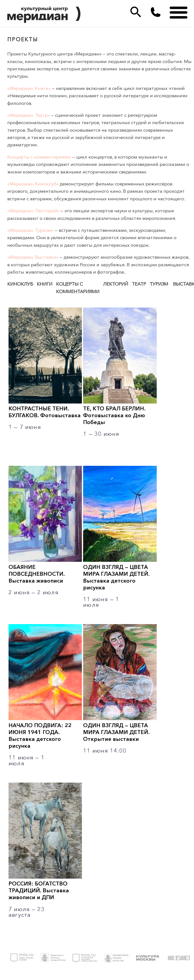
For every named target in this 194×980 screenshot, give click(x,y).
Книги (45, 284)
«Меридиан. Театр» (29, 115)
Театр (139, 284)
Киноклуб (20, 284)
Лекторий (116, 284)
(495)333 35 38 (156, 12)
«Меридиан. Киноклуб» (33, 184)
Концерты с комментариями (39, 157)
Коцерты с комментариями (78, 288)
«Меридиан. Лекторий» (33, 211)
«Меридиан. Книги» (29, 88)
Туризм (159, 284)
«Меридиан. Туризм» (30, 230)
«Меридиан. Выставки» (33, 257)
